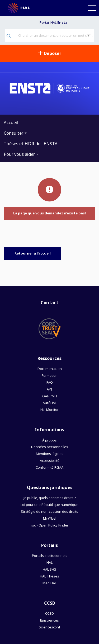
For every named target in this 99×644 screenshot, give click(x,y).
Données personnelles (50, 447)
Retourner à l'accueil (33, 253)
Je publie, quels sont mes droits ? (50, 498)
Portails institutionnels (50, 556)
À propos (49, 440)
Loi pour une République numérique (49, 505)
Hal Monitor (49, 410)
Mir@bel (50, 518)
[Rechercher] (9, 37)
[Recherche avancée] (89, 36)
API (49, 389)
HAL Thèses (49, 576)
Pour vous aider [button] (19, 154)
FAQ (50, 382)
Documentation (50, 369)
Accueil (11, 122)
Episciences (49, 620)
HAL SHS (49, 569)
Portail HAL (53, 22)
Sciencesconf (49, 627)
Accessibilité (50, 460)
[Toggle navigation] (92, 8)
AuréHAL (50, 403)
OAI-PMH (50, 396)
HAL (49, 562)
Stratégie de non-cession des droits (49, 511)
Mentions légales (50, 454)
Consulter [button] (13, 133)
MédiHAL (49, 583)
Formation (50, 375)
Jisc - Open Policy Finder (49, 525)
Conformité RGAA (49, 467)
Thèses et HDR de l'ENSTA (31, 144)
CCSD (49, 613)
